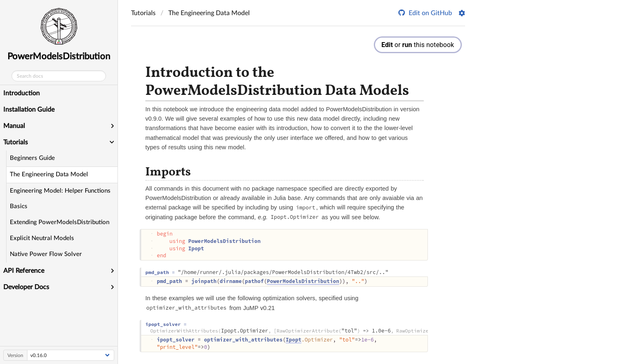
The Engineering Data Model (49, 174)
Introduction (21, 93)
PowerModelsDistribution (59, 56)
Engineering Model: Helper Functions (60, 191)
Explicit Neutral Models (42, 238)
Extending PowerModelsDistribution (60, 222)
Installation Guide (29, 110)
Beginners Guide (32, 158)
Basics (19, 206)
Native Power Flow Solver (46, 254)
